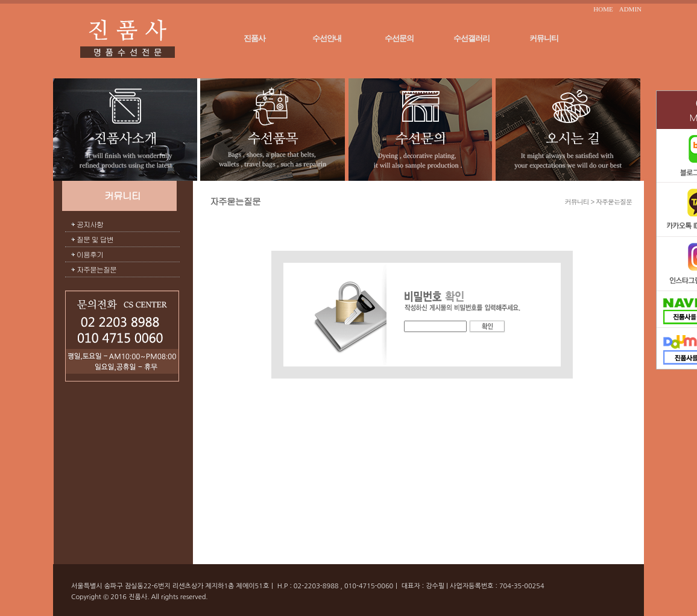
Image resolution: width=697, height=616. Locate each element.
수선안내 (327, 38)
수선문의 (399, 38)
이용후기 (90, 254)
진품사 (254, 38)
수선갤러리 (471, 38)
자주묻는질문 (96, 269)
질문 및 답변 (95, 239)
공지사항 (90, 224)
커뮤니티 (544, 38)
